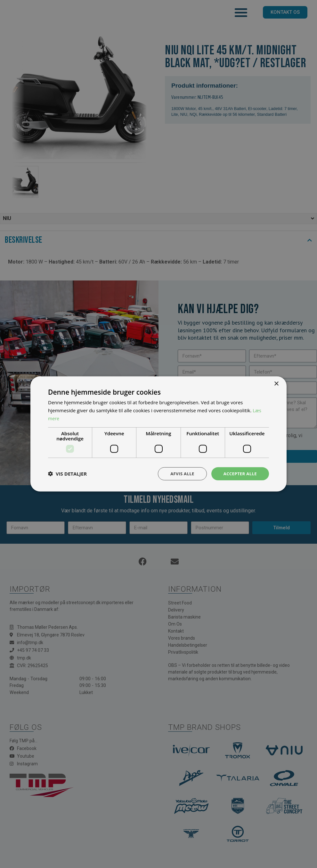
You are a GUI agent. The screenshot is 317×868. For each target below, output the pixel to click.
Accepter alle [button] (239, 473)
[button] (67, 474)
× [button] (276, 383)
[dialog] (158, 434)
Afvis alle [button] (179, 473)
